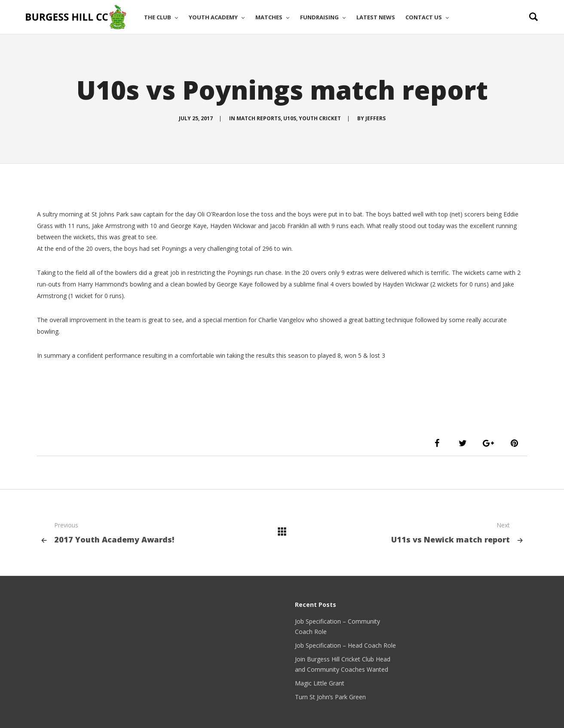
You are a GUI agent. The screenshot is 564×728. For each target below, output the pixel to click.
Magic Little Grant (320, 683)
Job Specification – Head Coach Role (345, 645)
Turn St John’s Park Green (330, 697)
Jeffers (375, 118)
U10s (290, 118)
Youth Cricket (320, 118)
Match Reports (259, 118)
